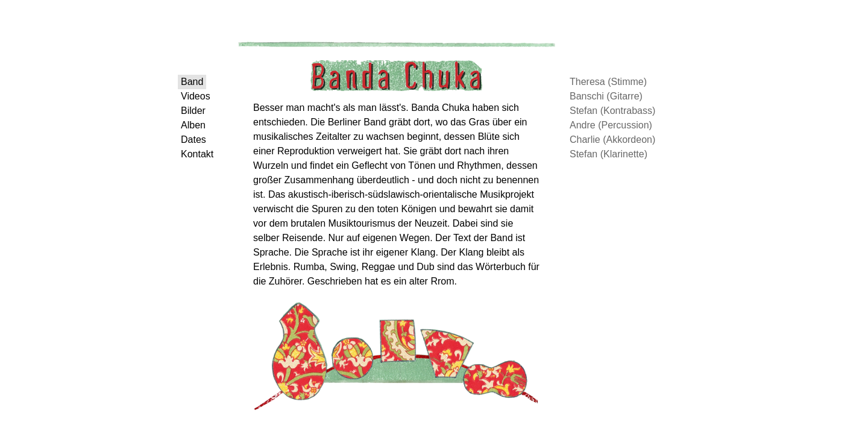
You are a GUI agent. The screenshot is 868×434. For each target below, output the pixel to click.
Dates (203, 161)
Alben (202, 142)
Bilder (202, 123)
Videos (205, 103)
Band (201, 84)
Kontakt (206, 181)
